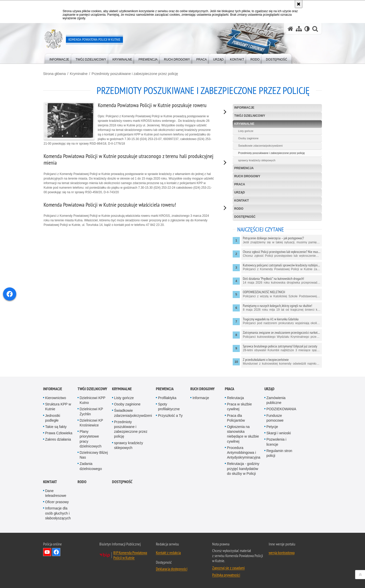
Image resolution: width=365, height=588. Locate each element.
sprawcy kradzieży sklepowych (257, 160)
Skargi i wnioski (279, 433)
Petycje (272, 427)
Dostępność (245, 217)
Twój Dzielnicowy (250, 116)
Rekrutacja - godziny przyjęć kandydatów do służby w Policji (243, 468)
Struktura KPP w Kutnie (58, 407)
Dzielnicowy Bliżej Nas (94, 455)
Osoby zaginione (248, 138)
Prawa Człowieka (59, 433)
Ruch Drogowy (247, 176)
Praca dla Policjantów (236, 418)
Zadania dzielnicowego (91, 466)
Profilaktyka (167, 398)
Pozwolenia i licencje (276, 442)
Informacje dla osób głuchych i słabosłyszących (58, 513)
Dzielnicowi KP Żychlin (91, 411)
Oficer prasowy (57, 502)
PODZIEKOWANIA (281, 409)
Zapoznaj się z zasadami (228, 568)
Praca (240, 184)
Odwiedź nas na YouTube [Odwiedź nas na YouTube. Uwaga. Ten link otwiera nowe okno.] (47, 552)
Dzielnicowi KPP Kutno (93, 400)
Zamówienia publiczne (276, 400)
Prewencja (244, 168)
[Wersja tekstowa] (307, 29)
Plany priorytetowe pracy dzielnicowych (90, 439)
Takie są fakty (56, 427)
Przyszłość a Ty (170, 416)
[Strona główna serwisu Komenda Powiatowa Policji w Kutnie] (290, 29)
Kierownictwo (56, 398)
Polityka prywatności (226, 575)
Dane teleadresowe (56, 493)
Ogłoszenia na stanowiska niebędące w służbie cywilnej (243, 434)
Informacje (244, 108)
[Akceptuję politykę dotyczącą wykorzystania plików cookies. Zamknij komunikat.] (299, 4)
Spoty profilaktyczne (169, 407)
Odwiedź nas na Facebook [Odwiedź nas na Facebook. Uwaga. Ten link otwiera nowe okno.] (56, 552)
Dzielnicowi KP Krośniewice (91, 423)
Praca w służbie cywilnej (239, 407)
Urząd (240, 192)
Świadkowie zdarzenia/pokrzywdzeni (260, 146)
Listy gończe (246, 131)
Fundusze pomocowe (275, 418)
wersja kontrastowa (282, 553)
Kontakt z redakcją (168, 553)
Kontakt (242, 201)
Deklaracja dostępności (172, 569)
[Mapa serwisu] (299, 29)
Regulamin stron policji (279, 453)
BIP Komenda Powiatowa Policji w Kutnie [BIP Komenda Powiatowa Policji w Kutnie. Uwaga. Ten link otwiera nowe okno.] (130, 555)
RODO (239, 209)
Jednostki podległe (53, 418)
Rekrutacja (235, 398)
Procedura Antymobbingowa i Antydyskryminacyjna (244, 453)
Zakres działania (58, 439)
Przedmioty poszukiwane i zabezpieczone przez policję (135, 74)
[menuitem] (59, 58)
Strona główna (54, 74)
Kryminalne (79, 74)
